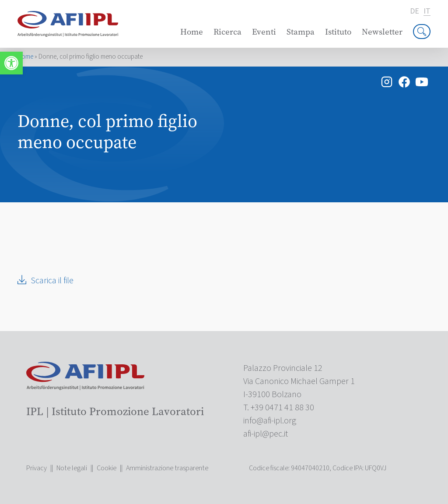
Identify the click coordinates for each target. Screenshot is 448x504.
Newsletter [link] (382, 32)
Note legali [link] (72, 468)
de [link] (415, 11)
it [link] (427, 12)
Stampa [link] (301, 32)
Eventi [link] (264, 32)
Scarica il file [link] (52, 281)
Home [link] (192, 32)
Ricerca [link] (227, 32)
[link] (11, 63)
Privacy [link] (37, 468)
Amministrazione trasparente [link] (167, 468)
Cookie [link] (107, 468)
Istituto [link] (338, 32)
